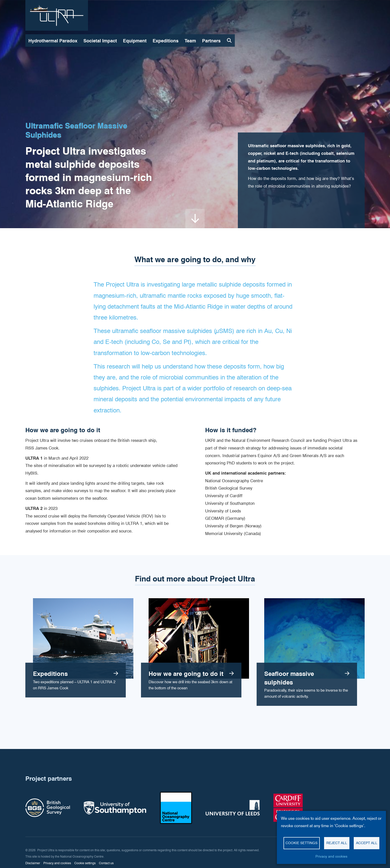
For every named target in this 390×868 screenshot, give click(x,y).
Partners (211, 41)
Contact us (106, 863)
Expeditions (166, 41)
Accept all (367, 843)
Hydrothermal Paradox (53, 41)
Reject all (337, 843)
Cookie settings (302, 843)
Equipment (135, 41)
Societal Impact (100, 41)
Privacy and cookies (331, 856)
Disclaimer (33, 863)
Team (190, 41)
